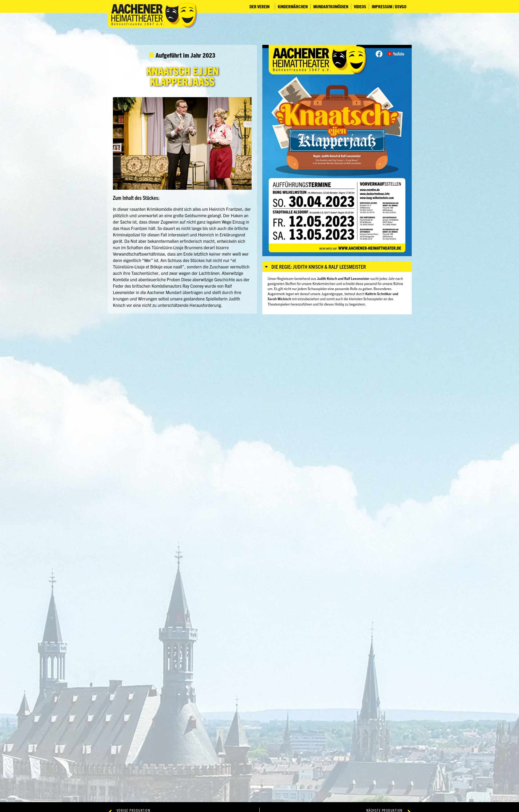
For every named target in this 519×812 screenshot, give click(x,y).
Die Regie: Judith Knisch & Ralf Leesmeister (319, 267)
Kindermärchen (293, 6)
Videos (360, 6)
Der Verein (261, 6)
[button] (337, 267)
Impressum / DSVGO (390, 6)
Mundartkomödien (331, 6)
